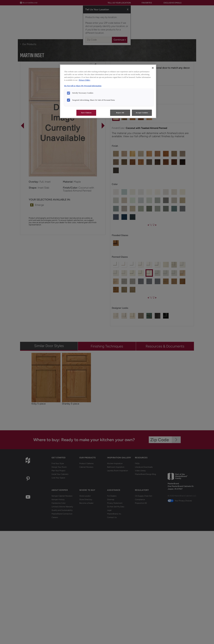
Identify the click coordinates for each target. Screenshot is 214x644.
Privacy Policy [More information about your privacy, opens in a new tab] (84, 80)
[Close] (153, 68)
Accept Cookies (142, 113)
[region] (108, 91)
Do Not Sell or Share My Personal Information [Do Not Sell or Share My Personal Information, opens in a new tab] (83, 86)
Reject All (120, 113)
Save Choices (86, 113)
